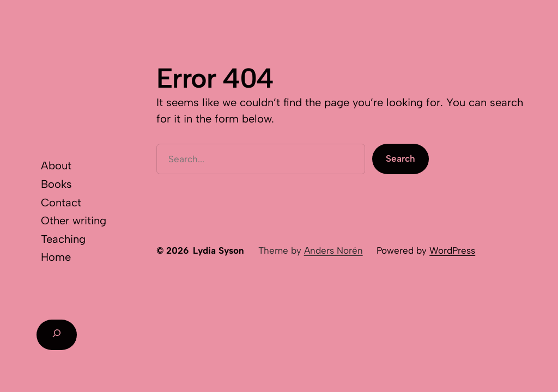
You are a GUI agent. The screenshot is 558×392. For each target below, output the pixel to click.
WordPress (452, 250)
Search (401, 158)
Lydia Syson (219, 250)
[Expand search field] (56, 335)
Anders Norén (333, 250)
